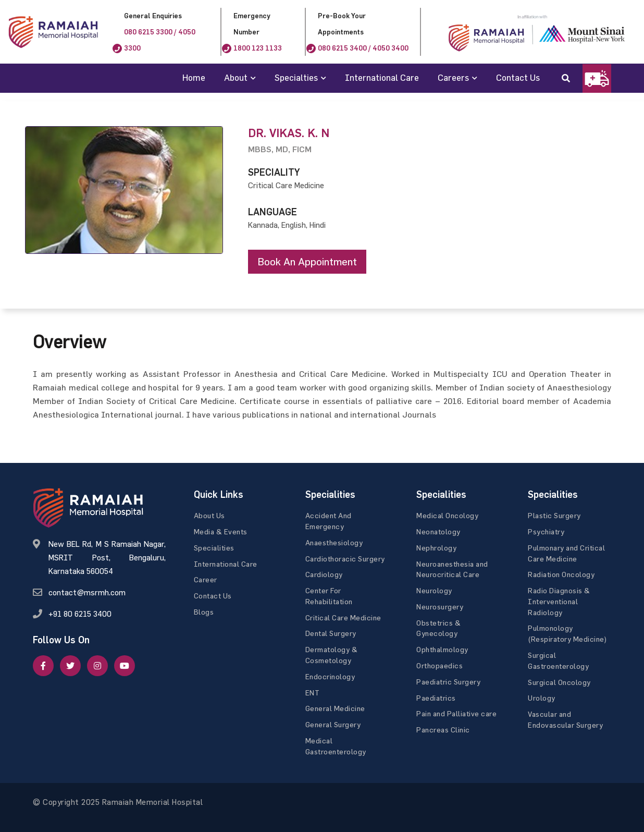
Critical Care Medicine (343, 617)
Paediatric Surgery (448, 682)
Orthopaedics (439, 665)
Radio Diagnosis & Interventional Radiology (559, 601)
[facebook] (43, 666)
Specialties (296, 77)
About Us (209, 515)
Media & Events (221, 531)
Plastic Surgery (554, 515)
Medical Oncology (447, 515)
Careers (453, 77)
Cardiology (324, 574)
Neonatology (438, 531)
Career (206, 579)
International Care (382, 77)
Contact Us (518, 77)
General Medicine (335, 709)
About (236, 77)
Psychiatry (546, 531)
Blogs (204, 612)
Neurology (434, 590)
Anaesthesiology (334, 542)
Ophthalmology (442, 649)
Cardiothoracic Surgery (345, 559)
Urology (542, 698)
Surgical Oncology (559, 682)
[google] (97, 666)
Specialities (214, 548)
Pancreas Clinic (443, 730)
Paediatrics (436, 698)
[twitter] (70, 666)
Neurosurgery (440, 607)
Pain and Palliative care (456, 714)
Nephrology (436, 548)
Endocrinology (330, 676)
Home (194, 77)
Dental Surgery (331, 634)
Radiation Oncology (561, 574)
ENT (313, 693)
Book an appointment (307, 261)
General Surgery (333, 724)
